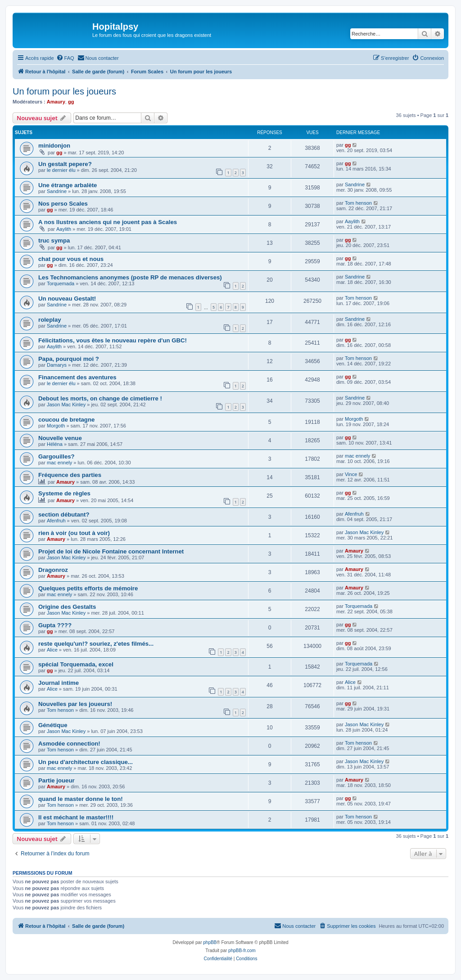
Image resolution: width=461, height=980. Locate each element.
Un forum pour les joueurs (64, 91)
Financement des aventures (77, 377)
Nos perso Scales (63, 204)
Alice (52, 650)
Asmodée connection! (69, 744)
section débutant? (64, 515)
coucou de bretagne (66, 420)
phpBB (210, 942)
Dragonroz (53, 570)
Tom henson (358, 203)
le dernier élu (61, 170)
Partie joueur (56, 780)
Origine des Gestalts (67, 607)
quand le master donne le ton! (81, 799)
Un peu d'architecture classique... (86, 762)
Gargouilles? (56, 456)
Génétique (53, 725)
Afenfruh (56, 521)
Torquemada (61, 283)
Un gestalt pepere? (65, 164)
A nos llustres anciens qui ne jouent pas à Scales (108, 222)
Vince (351, 474)
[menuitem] (65, 58)
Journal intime (59, 683)
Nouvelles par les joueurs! (75, 704)
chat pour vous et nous (71, 259)
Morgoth (56, 426)
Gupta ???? (55, 625)
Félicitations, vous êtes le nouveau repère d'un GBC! (113, 340)
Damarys (57, 365)
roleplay (50, 320)
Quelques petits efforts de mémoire (88, 588)
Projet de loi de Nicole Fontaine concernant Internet (111, 551)
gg (71, 102)
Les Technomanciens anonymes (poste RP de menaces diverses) (130, 277)
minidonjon (54, 146)
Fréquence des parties (70, 475)
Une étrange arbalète (68, 185)
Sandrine (57, 191)
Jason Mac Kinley (66, 405)
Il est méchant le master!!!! (76, 817)
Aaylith (64, 229)
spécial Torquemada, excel (76, 664)
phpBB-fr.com (242, 951)
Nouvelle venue (60, 438)
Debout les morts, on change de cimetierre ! (100, 398)
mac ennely (59, 463)
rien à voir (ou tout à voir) (74, 533)
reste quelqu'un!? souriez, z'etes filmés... (96, 644)
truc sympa (54, 241)
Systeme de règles (64, 493)
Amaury (56, 102)
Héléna (55, 444)
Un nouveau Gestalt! (67, 299)
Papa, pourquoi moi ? (69, 359)
